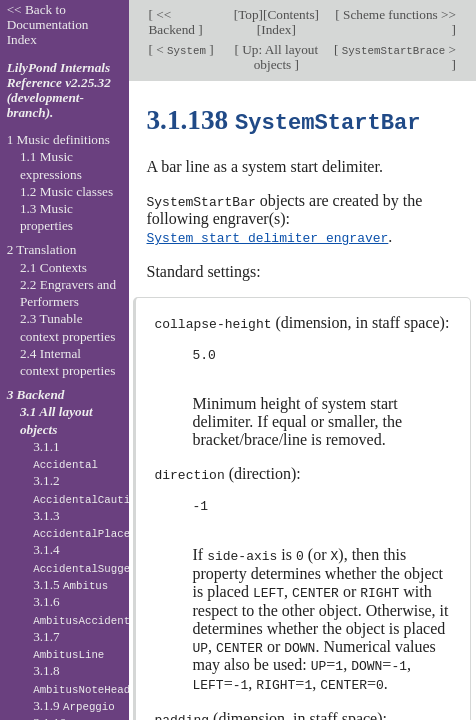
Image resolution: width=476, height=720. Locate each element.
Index (276, 29)
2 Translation (42, 249)
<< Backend (174, 22)
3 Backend (36, 394)
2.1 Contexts (53, 267)
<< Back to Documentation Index (48, 24)
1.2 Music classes (66, 191)
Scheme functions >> (398, 14)
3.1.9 (74, 705)
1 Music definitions (58, 139)
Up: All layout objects (278, 57)
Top (248, 14)
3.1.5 (70, 584)
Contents (290, 14)
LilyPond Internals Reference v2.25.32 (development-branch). (59, 90)
